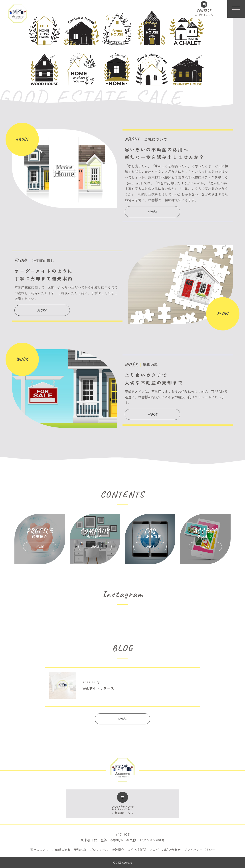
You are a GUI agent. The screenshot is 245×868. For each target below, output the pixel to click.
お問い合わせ (171, 850)
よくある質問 (137, 850)
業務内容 (80, 850)
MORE (152, 212)
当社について (39, 850)
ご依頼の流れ (61, 850)
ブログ (154, 850)
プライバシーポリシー (200, 850)
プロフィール (99, 850)
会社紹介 (118, 850)
